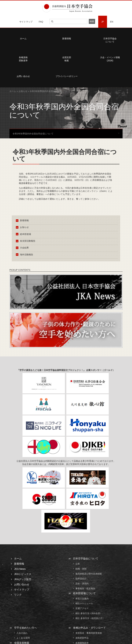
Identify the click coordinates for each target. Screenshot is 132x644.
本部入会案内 (82, 599)
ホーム (23, 39)
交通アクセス (82, 608)
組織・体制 (81, 569)
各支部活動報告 (26, 241)
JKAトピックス (23, 574)
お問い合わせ (23, 76)
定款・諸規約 (82, 584)
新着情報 (67, 39)
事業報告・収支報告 (85, 588)
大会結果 (23, 248)
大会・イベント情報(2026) (110, 59)
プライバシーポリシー (67, 76)
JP (103, 22)
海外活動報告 (25, 255)
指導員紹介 (81, 579)
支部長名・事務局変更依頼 (89, 633)
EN (112, 22)
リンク (18, 595)
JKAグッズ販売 (23, 579)
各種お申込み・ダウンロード (89, 628)
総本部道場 (24, 234)
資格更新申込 (82, 638)
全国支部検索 (67, 59)
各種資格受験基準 (23, 59)
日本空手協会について (110, 40)
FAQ (41, 22)
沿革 (78, 564)
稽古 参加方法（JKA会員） (89, 613)
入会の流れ (22, 633)
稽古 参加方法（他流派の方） (91, 618)
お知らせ (23, 91)
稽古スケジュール (84, 603)
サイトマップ (26, 22)
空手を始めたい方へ (25, 628)
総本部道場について (84, 593)
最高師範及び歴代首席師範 (89, 574)
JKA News (20, 569)
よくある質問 (23, 638)
